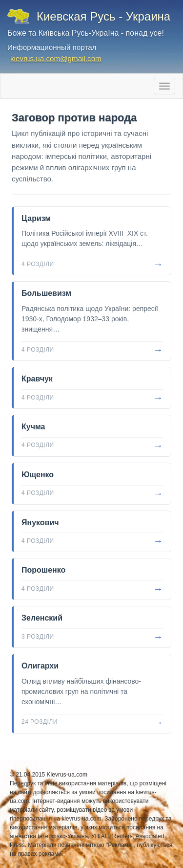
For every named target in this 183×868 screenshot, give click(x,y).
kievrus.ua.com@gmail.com (56, 58)
